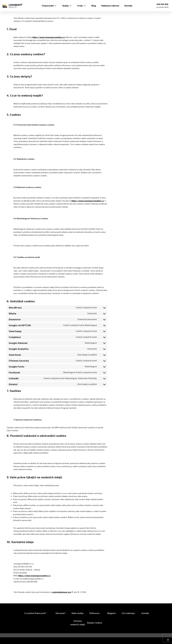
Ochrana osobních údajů (78, 623)
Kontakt (128, 6)
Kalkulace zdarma (110, 6)
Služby (67, 6)
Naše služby (78, 613)
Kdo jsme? (61, 613)
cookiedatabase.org (61, 592)
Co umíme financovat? (35, 613)
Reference (95, 613)
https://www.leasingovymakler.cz (49, 37)
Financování (49, 6)
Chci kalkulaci (128, 613)
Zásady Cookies (94, 623)
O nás (82, 6)
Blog (94, 6)
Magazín (111, 613)
